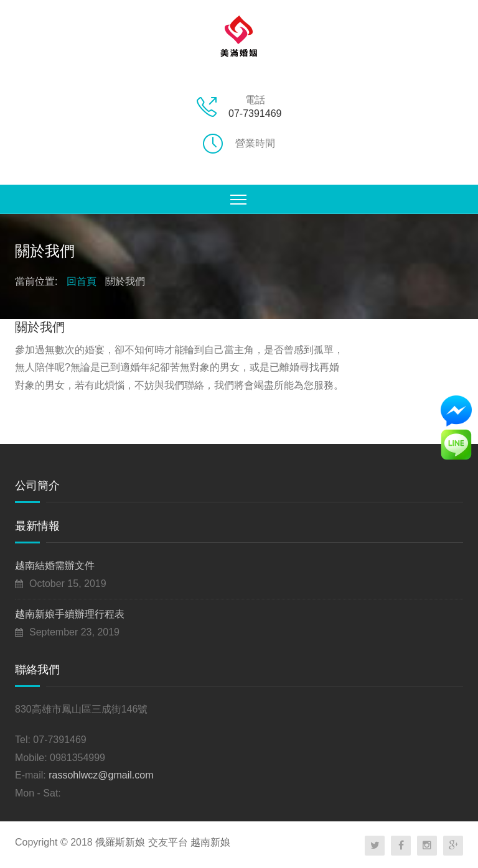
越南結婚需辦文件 (55, 566)
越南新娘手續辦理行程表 (70, 614)
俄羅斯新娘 (120, 842)
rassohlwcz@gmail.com (101, 775)
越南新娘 (210, 842)
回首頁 (82, 281)
